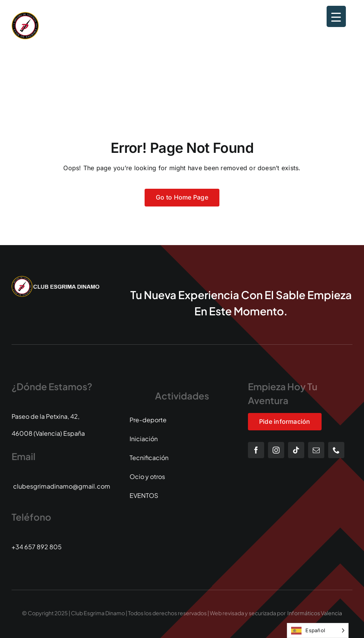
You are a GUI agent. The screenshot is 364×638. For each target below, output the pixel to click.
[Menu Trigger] (336, 16)
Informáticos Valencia (315, 613)
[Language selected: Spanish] (318, 630)
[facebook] (256, 450)
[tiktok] (296, 450)
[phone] (336, 450)
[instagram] (276, 450)
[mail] (316, 450)
